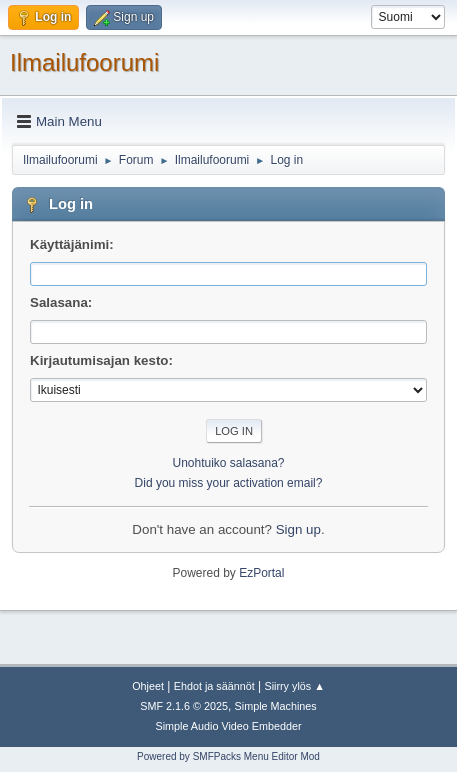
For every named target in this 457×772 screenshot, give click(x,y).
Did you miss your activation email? (229, 483)
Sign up (298, 529)
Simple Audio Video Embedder (228, 726)
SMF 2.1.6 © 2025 (184, 706)
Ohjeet (148, 686)
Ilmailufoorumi (84, 62)
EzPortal (261, 573)
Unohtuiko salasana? (229, 463)
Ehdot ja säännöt (214, 686)
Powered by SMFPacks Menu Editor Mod (228, 756)
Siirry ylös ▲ (294, 686)
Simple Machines (276, 706)
